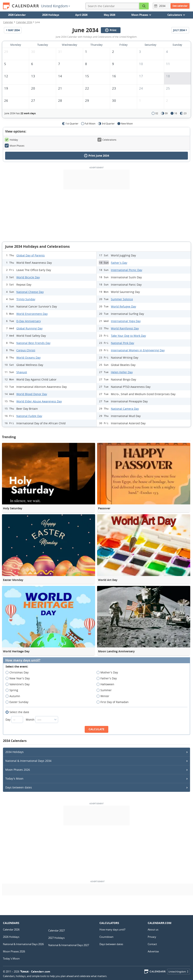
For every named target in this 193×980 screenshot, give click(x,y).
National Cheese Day (30, 292)
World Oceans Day (28, 358)
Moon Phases (15, 146)
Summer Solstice (122, 299)
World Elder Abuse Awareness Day (39, 401)
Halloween (107, 684)
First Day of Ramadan (114, 702)
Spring (13, 690)
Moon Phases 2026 (18, 770)
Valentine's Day (19, 684)
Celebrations (107, 140)
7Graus (24, 972)
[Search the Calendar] (144, 6)
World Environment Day (32, 314)
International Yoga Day (126, 321)
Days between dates (19, 787)
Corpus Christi (26, 350)
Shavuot (22, 372)
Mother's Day (109, 672)
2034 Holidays (14, 752)
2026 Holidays (51, 15)
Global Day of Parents (31, 255)
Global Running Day (29, 328)
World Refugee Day (123, 306)
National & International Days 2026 (23, 944)
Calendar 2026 (11, 930)
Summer (105, 690)
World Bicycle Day (28, 277)
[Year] (163, 6)
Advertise (153, 951)
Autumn (14, 696)
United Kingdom (55, 6)
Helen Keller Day (122, 372)
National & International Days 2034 (28, 761)
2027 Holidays (56, 938)
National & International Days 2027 (69, 945)
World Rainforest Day (125, 328)
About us (153, 930)
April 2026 (81, 15)
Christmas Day (18, 672)
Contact (152, 944)
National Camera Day (125, 409)
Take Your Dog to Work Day (128, 336)
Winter (104, 696)
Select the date (19, 712)
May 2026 (109, 15)
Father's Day (119, 263)
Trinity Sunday (26, 299)
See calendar (180, 6)
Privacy (152, 937)
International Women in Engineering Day (138, 350)
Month (42, 720)
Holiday (11, 140)
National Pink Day (122, 343)
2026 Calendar (17, 15)
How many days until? (23, 660)
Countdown (106, 937)
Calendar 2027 (57, 930)
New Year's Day (19, 678)
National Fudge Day (29, 416)
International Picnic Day (127, 270)
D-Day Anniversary (29, 321)
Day (15, 720)
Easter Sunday (18, 702)
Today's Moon (14, 778)
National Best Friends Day (33, 343)
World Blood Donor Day (32, 394)
